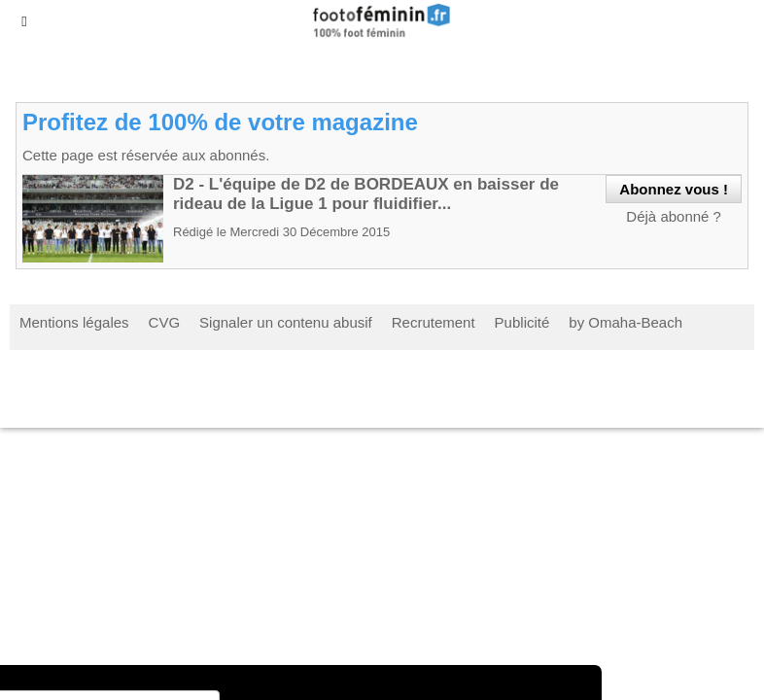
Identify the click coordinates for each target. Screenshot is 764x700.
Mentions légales (74, 322)
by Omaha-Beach (625, 322)
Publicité (522, 322)
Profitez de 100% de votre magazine (220, 122)
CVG (165, 322)
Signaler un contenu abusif (286, 322)
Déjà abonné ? (674, 216)
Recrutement (434, 322)
